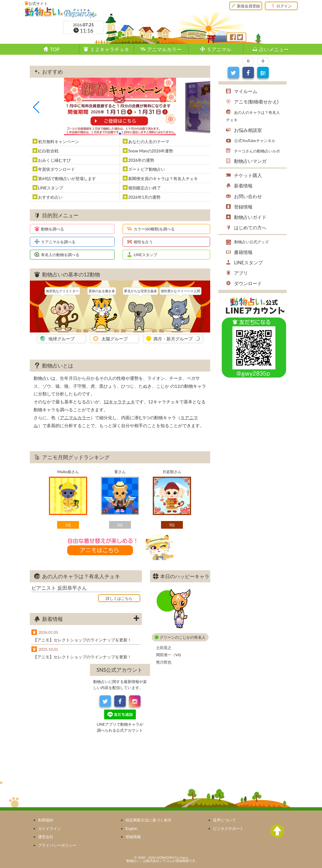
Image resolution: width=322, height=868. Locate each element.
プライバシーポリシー (57, 845)
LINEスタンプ (145, 255)
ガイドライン (49, 828)
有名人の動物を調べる (60, 255)
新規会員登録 (248, 6)
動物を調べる (52, 229)
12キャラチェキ (119, 402)
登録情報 (133, 837)
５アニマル (219, 49)
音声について (224, 820)
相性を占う (143, 242)
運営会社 (46, 837)
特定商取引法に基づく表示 (148, 820)
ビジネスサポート (228, 828)
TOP (55, 49)
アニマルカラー (164, 49)
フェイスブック (233, 37)
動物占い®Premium (61, 12)
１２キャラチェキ (110, 49)
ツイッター (240, 37)
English (131, 828)
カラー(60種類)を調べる (154, 229)
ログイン (284, 6)
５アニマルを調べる (58, 242)
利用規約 (46, 820)
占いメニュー (274, 49)
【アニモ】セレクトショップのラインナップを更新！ (82, 640)
